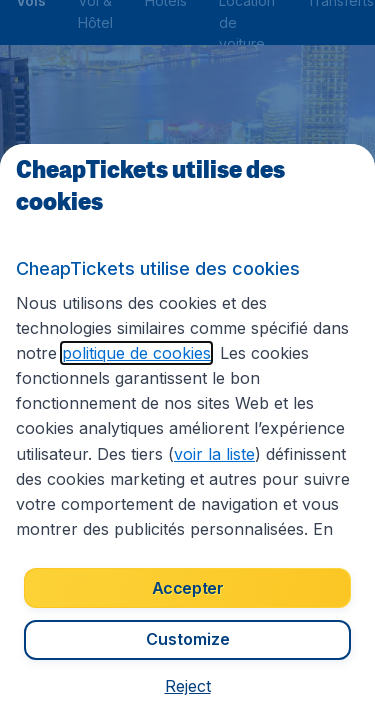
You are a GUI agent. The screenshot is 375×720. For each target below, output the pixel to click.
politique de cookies (136, 353)
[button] (188, 686)
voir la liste (214, 454)
